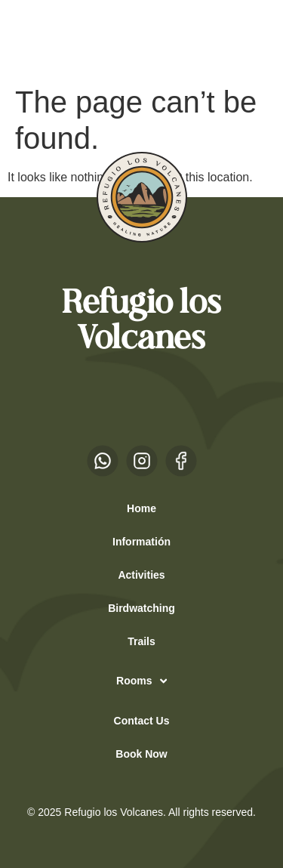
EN (67, 39)
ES (37, 39)
